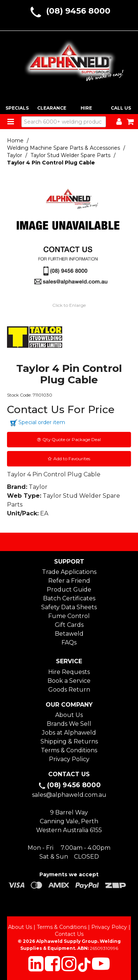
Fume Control (69, 616)
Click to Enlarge (69, 305)
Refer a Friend (69, 581)
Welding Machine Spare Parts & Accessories (63, 148)
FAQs (69, 642)
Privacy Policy (69, 759)
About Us (69, 715)
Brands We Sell (69, 724)
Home (15, 141)
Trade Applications (69, 572)
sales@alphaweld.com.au (69, 795)
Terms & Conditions (69, 750)
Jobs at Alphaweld (69, 733)
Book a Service (69, 681)
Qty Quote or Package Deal (72, 439)
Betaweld (69, 634)
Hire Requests (69, 672)
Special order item (42, 422)
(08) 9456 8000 (78, 11)
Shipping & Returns (69, 741)
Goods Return (69, 690)
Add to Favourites (72, 459)
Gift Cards (69, 625)
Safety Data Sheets (69, 607)
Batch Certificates (69, 598)
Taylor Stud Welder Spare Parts (70, 155)
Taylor (15, 155)
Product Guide (69, 590)
